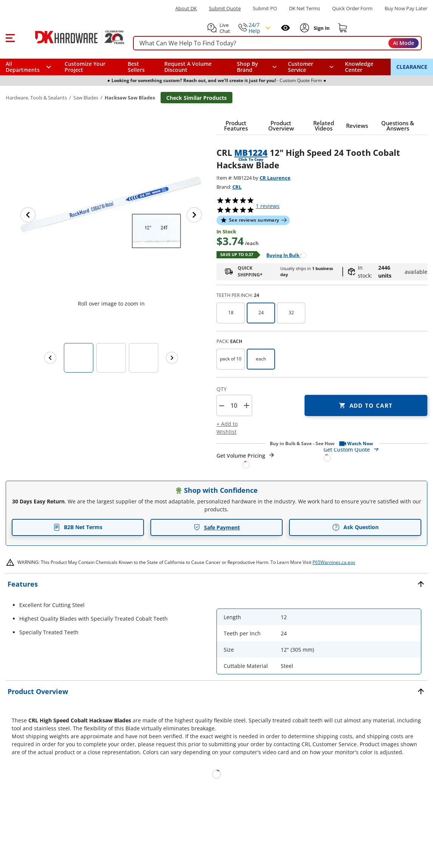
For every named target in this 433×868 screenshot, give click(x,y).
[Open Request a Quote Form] (246, 460)
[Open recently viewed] (285, 28)
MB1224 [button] (251, 152)
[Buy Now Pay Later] (406, 8)
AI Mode (404, 43)
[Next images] (172, 358)
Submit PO (265, 9)
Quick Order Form (352, 9)
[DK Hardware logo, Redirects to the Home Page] (71, 37)
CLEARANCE (412, 67)
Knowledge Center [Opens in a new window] (359, 67)
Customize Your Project (85, 67)
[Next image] (194, 215)
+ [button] (247, 405)
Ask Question (355, 527)
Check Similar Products (196, 98)
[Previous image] (28, 215)
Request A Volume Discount (188, 67)
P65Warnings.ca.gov (334, 562)
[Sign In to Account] (321, 28)
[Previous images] (50, 358)
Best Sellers (136, 67)
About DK (186, 9)
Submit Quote (225, 9)
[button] (10, 37)
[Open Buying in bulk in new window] (284, 255)
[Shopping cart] (343, 28)
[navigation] (311, 67)
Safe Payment (217, 527)
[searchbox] (277, 43)
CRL (237, 187)
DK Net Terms (305, 9)
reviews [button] (268, 206)
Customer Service (301, 67)
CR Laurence (275, 178)
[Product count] (234, 405)
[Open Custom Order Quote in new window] (375, 453)
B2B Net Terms (78, 527)
